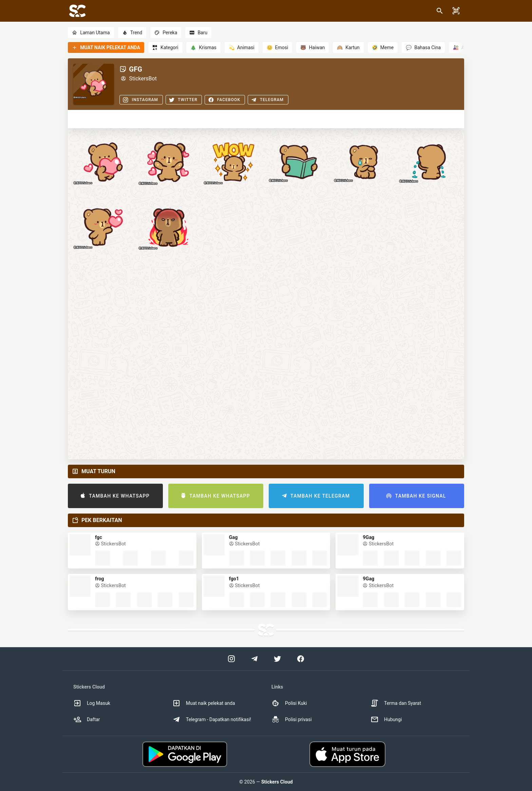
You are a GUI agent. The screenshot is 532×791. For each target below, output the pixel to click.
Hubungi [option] (386, 719)
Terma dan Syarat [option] (396, 703)
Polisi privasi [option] (292, 719)
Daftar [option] (87, 719)
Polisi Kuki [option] (289, 703)
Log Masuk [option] (92, 703)
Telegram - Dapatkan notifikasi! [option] (212, 719)
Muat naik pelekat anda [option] (204, 703)
